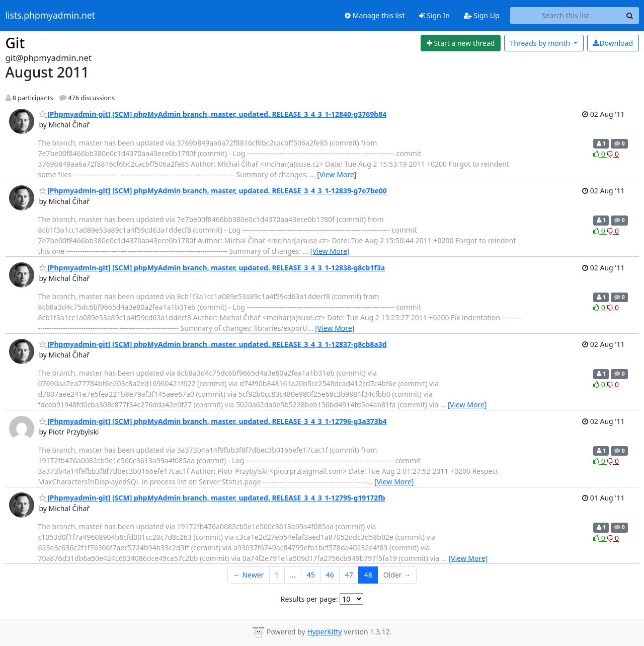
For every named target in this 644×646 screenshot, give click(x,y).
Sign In (434, 15)
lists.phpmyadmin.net (50, 16)
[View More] (337, 174)
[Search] (630, 16)
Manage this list (375, 15)
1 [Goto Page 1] (277, 575)
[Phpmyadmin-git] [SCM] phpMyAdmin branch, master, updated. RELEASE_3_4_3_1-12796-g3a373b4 (213, 421)
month (541, 43)
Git (15, 43)
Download (613, 43)
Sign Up (482, 15)
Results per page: (309, 599)
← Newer (249, 575)
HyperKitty (324, 632)
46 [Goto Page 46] (330, 575)
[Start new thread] (461, 43)
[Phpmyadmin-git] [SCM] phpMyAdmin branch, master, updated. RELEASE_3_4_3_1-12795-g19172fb (212, 498)
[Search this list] (566, 16)
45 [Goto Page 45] (311, 575)
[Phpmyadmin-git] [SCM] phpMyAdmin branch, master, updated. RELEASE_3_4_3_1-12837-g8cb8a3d (213, 344)
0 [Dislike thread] (613, 154)
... (293, 575)
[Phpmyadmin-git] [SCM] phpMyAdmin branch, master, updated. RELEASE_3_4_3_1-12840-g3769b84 (213, 114)
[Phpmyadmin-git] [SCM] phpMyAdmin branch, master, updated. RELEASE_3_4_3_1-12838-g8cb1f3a (212, 268)
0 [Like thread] (600, 154)
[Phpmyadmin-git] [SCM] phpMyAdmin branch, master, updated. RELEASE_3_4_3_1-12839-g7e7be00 (213, 191)
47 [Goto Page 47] (349, 575)
